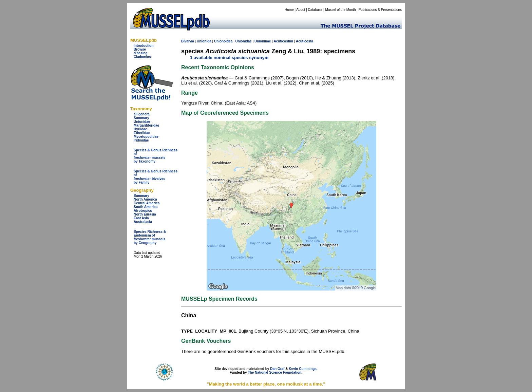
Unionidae (142, 122)
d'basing (141, 53)
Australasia (143, 222)
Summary (141, 118)
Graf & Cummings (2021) (239, 83)
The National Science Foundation (274, 372)
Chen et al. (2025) (317, 83)
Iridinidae (141, 140)
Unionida (204, 41)
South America (146, 207)
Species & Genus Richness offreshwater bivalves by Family (156, 177)
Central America (147, 203)
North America (145, 199)
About (301, 10)
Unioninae (263, 41)
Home (289, 10)
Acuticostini (283, 41)
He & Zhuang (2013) (335, 78)
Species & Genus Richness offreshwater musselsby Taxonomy (156, 156)
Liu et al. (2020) (196, 83)
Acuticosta (305, 41)
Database (315, 10)
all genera (142, 114)
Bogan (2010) (299, 78)
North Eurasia (145, 214)
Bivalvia (188, 41)
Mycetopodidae (146, 137)
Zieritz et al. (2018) (376, 78)
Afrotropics (143, 211)
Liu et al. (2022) (281, 83)
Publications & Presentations (380, 10)
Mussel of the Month (341, 10)
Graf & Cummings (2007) (259, 78)
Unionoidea (223, 41)
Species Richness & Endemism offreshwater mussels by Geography (150, 237)
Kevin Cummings (303, 369)
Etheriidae (142, 133)
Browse (140, 49)
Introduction (144, 46)
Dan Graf (277, 369)
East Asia (141, 218)
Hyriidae (140, 129)
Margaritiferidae (146, 125)
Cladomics (142, 57)
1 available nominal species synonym (229, 58)
